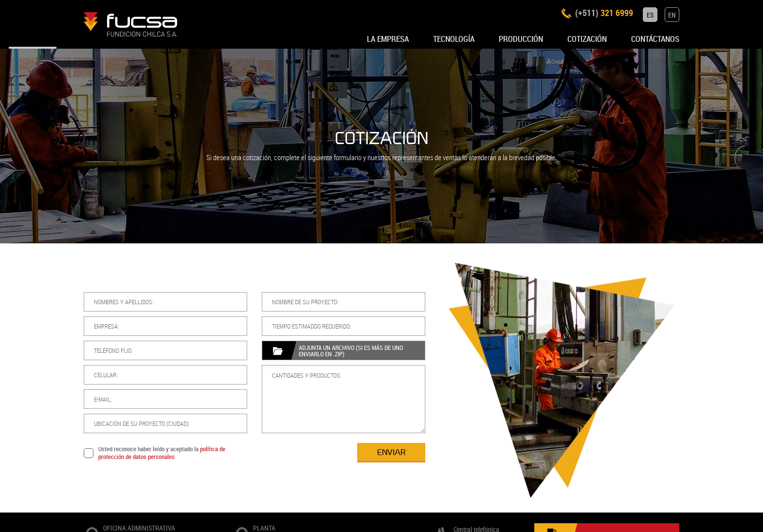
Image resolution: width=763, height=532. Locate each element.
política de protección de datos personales (117, 453)
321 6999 (609, 15)
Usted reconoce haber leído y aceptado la (117, 453)
